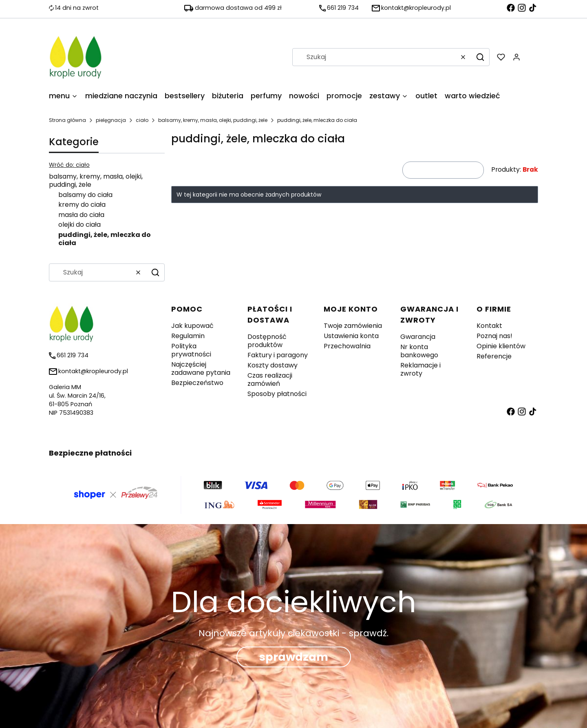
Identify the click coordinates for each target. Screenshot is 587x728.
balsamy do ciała (85, 195)
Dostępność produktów (267, 341)
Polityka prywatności (191, 350)
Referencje (494, 356)
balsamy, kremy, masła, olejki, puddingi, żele (213, 120)
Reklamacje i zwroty (420, 369)
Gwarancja (418, 337)
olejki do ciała (79, 225)
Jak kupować (192, 326)
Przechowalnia (347, 346)
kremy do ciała (82, 205)
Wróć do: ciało (69, 165)
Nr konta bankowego (419, 351)
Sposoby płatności (277, 394)
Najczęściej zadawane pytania (201, 368)
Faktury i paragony (278, 355)
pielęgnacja (111, 120)
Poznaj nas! (494, 336)
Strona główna (67, 120)
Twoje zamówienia (353, 326)
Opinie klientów (501, 346)
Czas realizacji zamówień (270, 379)
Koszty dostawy (273, 365)
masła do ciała (81, 215)
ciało (142, 120)
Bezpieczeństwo (197, 383)
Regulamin (188, 336)
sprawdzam (294, 657)
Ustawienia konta (351, 336)
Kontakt (489, 326)
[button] (480, 57)
